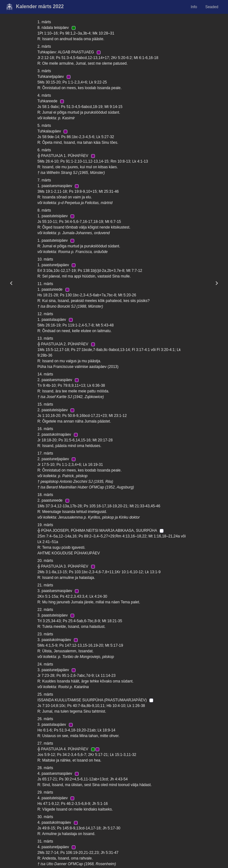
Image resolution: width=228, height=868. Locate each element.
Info (194, 7)
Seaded (212, 7)
